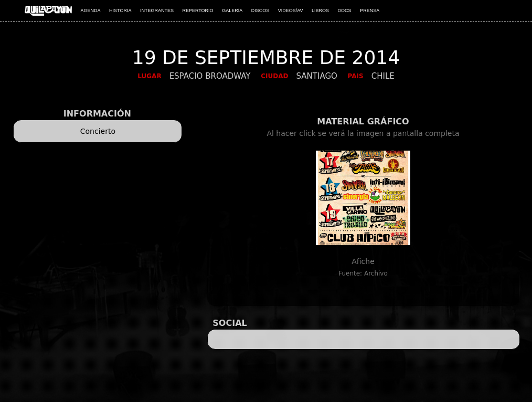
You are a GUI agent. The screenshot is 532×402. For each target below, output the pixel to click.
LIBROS (320, 10)
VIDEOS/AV (291, 10)
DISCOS (260, 10)
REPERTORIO (198, 10)
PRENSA (370, 10)
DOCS (345, 10)
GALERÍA (232, 10)
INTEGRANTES (157, 10)
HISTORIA (120, 10)
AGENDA (91, 10)
